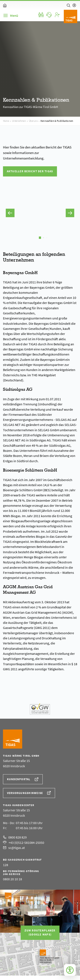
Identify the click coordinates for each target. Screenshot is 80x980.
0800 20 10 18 (12, 879)
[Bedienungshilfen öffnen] (70, 970)
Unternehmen (19, 121)
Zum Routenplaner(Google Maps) (40, 932)
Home (6, 121)
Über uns (33, 121)
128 (6, 865)
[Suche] (68, 5)
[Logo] (71, 16)
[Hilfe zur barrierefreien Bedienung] (74, 5)
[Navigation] (11, 15)
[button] (10, 213)
